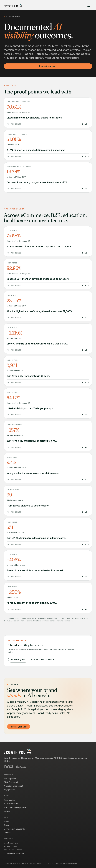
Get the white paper (43, 660)
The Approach (10, 779)
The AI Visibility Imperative (15, 807)
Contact (7, 833)
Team (6, 825)
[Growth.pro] (13, 6)
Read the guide (18, 660)
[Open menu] (89, 6)
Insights (7, 811)
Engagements (10, 790)
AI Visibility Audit (11, 804)
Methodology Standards (14, 829)
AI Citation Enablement (13, 786)
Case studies (9, 800)
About (6, 822)
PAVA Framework (11, 782)
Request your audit (48, 66)
